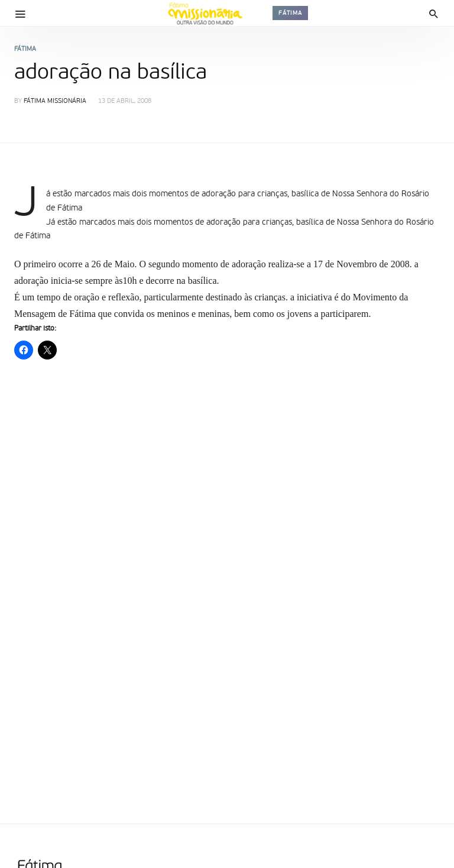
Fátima (290, 13)
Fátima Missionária (55, 101)
